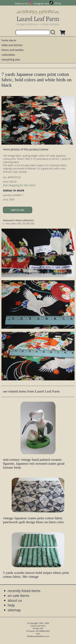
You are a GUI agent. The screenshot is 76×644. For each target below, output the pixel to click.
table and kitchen (12, 45)
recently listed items (24, 591)
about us (15, 600)
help (11, 605)
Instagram (39, 4)
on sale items (18, 595)
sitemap (14, 610)
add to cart (18, 210)
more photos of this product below (26, 149)
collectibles (8, 55)
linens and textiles (12, 50)
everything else (11, 60)
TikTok (58, 4)
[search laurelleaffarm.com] (54, 32)
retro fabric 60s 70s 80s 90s (20, 224)
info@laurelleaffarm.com (38, 636)
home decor (9, 40)
